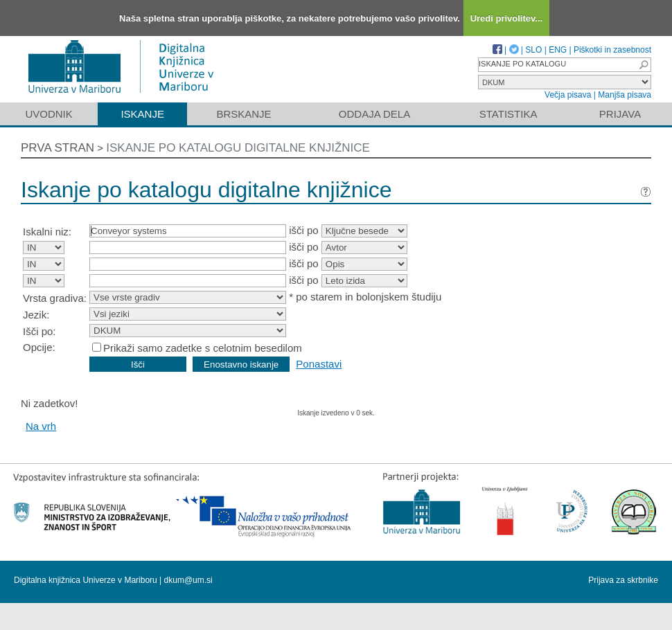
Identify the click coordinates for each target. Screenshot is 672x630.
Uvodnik (48, 114)
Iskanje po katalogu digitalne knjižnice (238, 148)
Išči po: (39, 331)
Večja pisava (568, 95)
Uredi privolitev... (507, 18)
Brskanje (244, 114)
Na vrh (41, 426)
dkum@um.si (188, 580)
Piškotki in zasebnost (612, 50)
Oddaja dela (374, 114)
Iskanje (142, 114)
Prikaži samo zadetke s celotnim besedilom (203, 348)
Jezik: (36, 315)
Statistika (509, 114)
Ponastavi (319, 364)
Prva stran (58, 148)
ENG (558, 50)
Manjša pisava (625, 95)
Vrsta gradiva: (55, 298)
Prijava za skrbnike (623, 580)
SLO (533, 50)
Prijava (620, 114)
